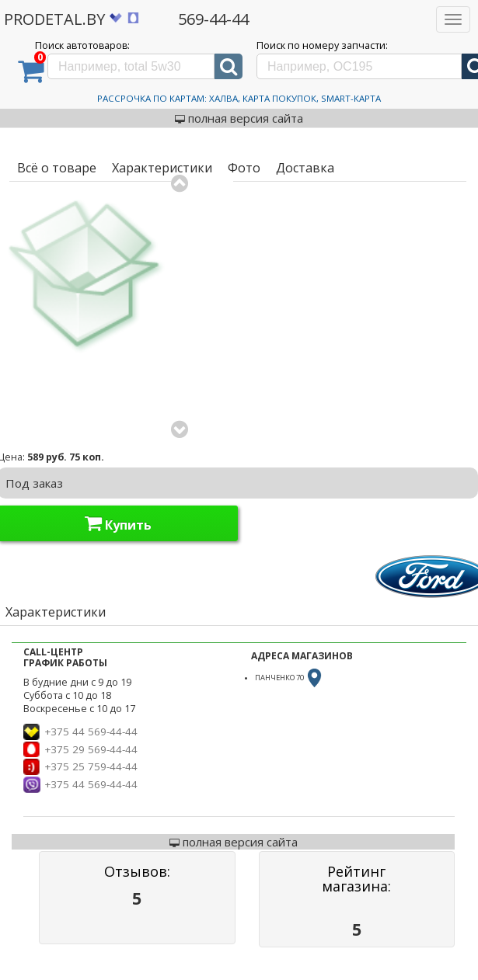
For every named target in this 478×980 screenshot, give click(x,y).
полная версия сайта (239, 118)
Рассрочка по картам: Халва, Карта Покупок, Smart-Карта (239, 98)
